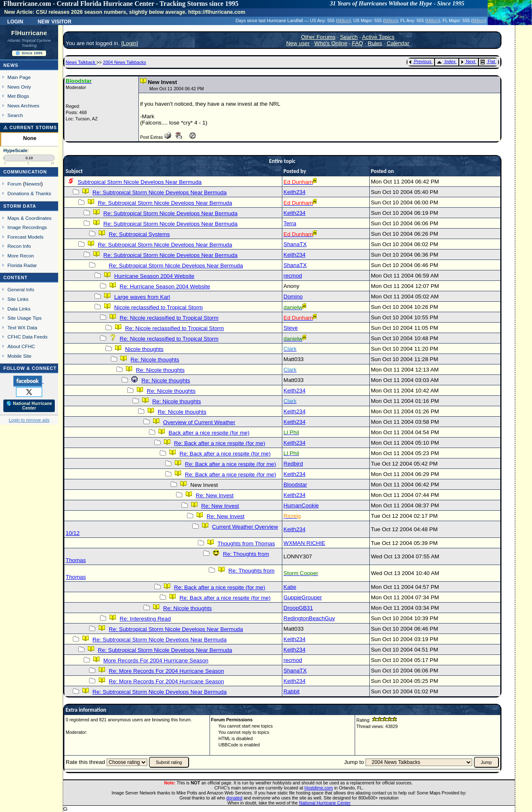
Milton (343, 20)
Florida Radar (22, 265)
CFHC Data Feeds (28, 337)
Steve (291, 328)
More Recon (21, 256)
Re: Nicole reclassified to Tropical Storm (169, 318)
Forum (15, 184)
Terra (290, 223)
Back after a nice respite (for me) (209, 433)
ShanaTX (295, 244)
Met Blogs (18, 96)
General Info (21, 289)
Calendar (398, 43)
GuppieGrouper (303, 597)
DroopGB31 (298, 608)
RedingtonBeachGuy (309, 618)
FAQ (358, 43)
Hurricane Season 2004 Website (154, 276)
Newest (33, 184)
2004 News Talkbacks (124, 62)
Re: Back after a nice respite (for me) (220, 443)
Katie (290, 587)
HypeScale (15, 150)
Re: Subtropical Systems (139, 234)
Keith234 (295, 192)
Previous (420, 61)
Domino (293, 297)
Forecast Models (26, 237)
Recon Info (19, 246)
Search (15, 115)
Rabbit (292, 691)
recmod (293, 276)
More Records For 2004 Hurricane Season (156, 661)
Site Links (18, 299)
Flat (488, 61)
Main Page (19, 77)
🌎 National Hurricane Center (29, 406)
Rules (375, 43)
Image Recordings (27, 227)
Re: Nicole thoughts (155, 360)
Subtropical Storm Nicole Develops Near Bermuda (140, 182)
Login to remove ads (29, 420)
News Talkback (81, 62)
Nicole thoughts (144, 349)
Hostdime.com (319, 788)
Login (15, 21)
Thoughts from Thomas (246, 543)
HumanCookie (301, 505)
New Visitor (55, 21)
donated (234, 798)
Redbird (293, 464)
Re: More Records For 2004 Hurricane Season (166, 671)
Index (446, 61)
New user (298, 43)
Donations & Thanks (29, 193)
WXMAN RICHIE (304, 543)
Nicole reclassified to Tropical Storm (159, 307)
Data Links (19, 309)
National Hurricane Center (325, 803)
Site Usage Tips (25, 318)
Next (468, 61)
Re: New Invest (215, 495)
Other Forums (318, 37)
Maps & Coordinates (29, 218)
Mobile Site (20, 356)
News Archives (23, 106)
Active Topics (379, 37)
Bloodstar (295, 485)
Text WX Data (22, 327)
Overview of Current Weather (199, 422)
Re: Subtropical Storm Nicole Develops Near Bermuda (160, 192)
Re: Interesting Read (145, 619)
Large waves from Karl (142, 297)
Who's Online (331, 43)
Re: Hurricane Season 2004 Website (165, 286)
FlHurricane (29, 33)
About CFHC (21, 346)
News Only (19, 87)
